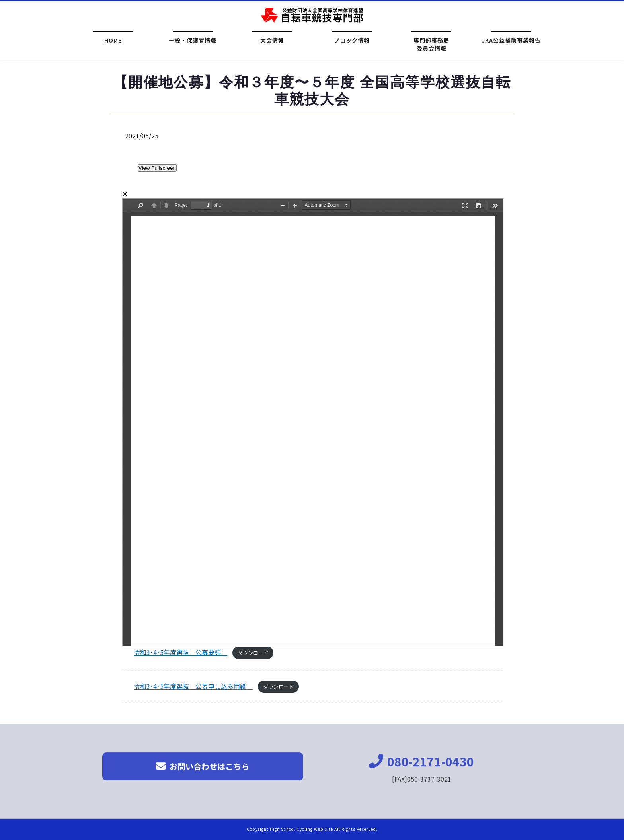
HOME (113, 41)
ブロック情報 (352, 41)
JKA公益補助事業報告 (511, 41)
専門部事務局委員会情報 (431, 44)
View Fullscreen (157, 168)
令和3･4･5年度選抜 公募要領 (180, 652)
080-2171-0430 (421, 766)
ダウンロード (253, 653)
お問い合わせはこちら (203, 771)
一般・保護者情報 (193, 41)
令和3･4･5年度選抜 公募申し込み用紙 (193, 686)
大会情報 (272, 41)
